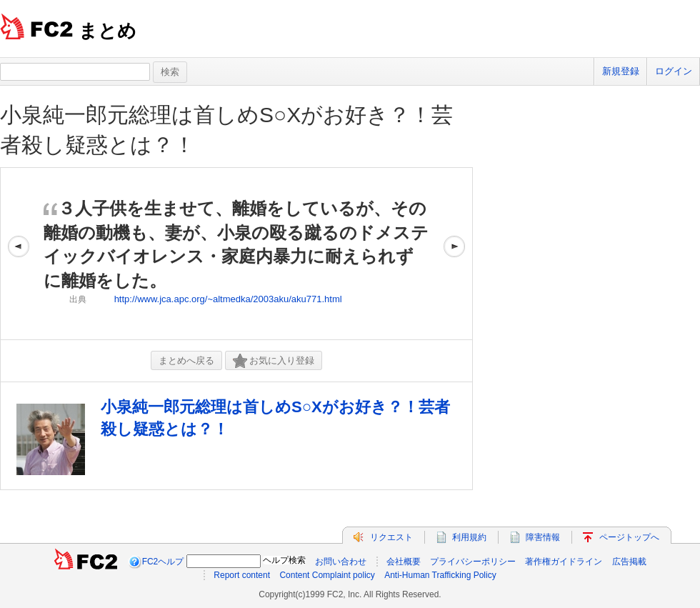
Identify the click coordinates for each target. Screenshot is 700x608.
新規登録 (621, 71)
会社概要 (404, 562)
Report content (242, 575)
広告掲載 (629, 562)
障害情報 (543, 537)
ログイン (674, 71)
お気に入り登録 (274, 361)
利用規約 (469, 537)
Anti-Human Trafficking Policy (440, 575)
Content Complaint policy (327, 575)
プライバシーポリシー (473, 562)
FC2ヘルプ (163, 562)
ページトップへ (629, 537)
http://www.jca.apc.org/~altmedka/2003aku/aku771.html (228, 299)
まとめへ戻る (186, 360)
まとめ (107, 31)
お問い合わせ (341, 562)
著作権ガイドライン (564, 562)
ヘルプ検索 (284, 560)
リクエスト (391, 537)
